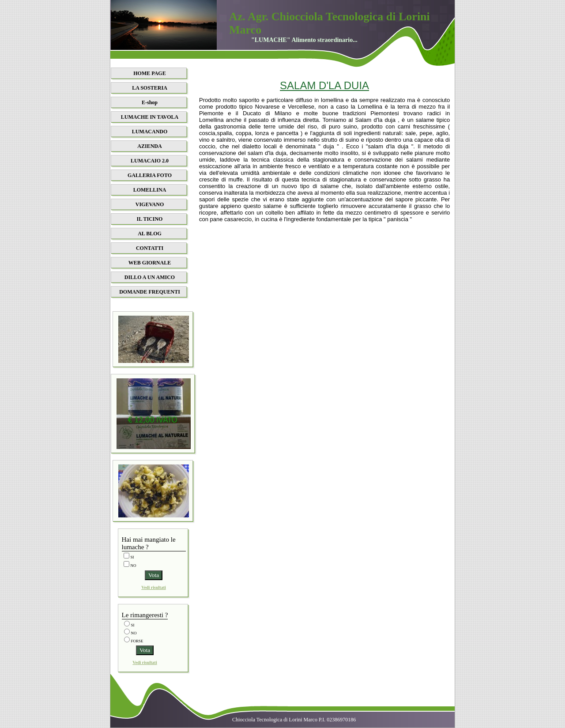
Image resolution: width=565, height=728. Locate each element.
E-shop (150, 102)
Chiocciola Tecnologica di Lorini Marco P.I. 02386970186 (294, 720)
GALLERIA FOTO (150, 175)
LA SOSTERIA (150, 88)
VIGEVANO (150, 204)
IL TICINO (150, 219)
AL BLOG (150, 234)
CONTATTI (150, 248)
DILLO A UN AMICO (150, 277)
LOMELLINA (150, 190)
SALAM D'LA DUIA (324, 85)
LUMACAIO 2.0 (150, 161)
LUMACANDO (150, 132)
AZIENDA (149, 146)
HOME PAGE (149, 73)
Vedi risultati (153, 587)
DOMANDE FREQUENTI (150, 292)
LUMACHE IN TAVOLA (150, 117)
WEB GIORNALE (150, 263)
